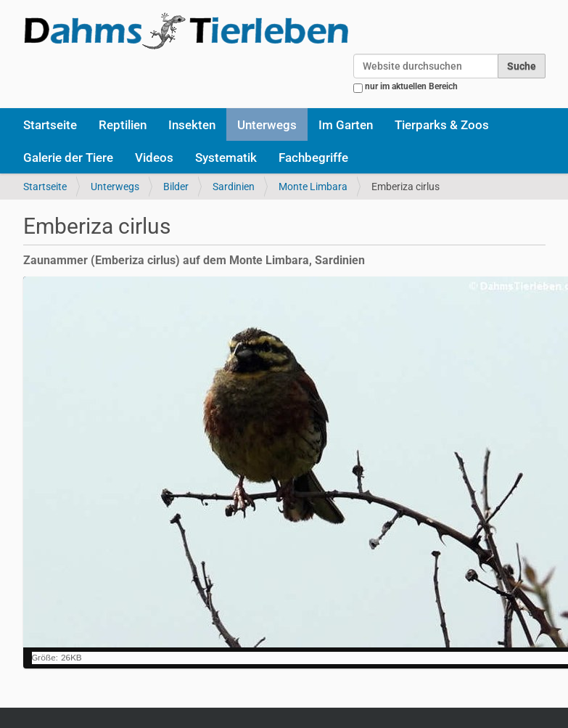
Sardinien (234, 187)
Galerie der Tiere (68, 158)
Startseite (50, 125)
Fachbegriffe (313, 158)
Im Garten (346, 125)
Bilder (176, 187)
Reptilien (123, 125)
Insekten (192, 125)
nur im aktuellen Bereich (411, 86)
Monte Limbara (313, 187)
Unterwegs (267, 125)
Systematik (226, 158)
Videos (154, 158)
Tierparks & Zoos (442, 125)
